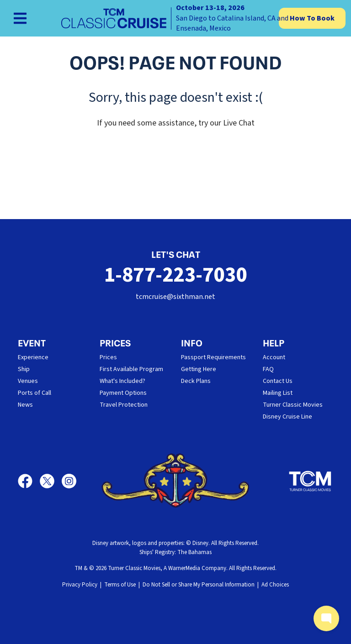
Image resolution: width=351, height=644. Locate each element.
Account (274, 357)
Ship (24, 369)
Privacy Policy (80, 585)
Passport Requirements (213, 357)
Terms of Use (120, 585)
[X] (51, 481)
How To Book (312, 18)
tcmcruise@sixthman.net (175, 297)
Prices (108, 357)
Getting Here (199, 369)
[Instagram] (69, 481)
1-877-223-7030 (176, 275)
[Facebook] (29, 481)
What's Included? (122, 381)
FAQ (268, 369)
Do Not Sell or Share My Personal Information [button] (199, 585)
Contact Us (278, 381)
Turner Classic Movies (293, 405)
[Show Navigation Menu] (20, 18)
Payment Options (123, 393)
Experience (33, 357)
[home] (175, 18)
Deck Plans (196, 381)
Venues (28, 381)
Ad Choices (275, 585)
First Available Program (131, 369)
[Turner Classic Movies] (310, 481)
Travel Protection (124, 405)
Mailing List (278, 393)
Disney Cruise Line (287, 417)
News (25, 405)
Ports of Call (35, 393)
